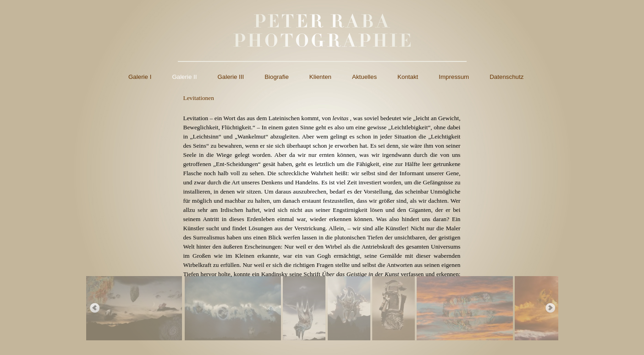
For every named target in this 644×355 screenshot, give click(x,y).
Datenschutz (506, 77)
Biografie (277, 77)
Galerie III (231, 77)
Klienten (320, 77)
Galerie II (184, 77)
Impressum (454, 77)
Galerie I (140, 77)
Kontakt (408, 77)
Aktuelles (364, 77)
